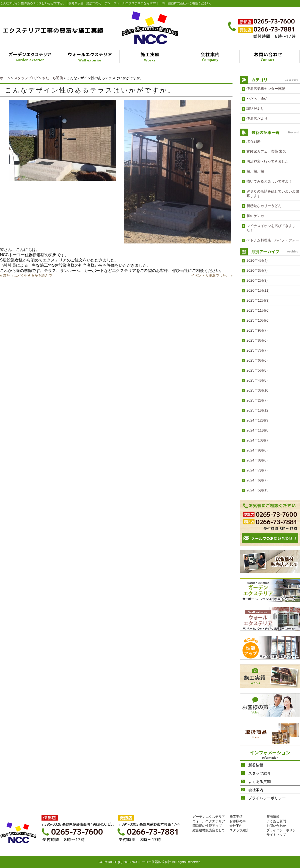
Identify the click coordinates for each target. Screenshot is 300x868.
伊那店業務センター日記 (266, 89)
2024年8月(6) (257, 460)
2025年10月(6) (258, 320)
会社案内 (256, 790)
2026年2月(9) (257, 280)
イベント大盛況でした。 (210, 275)
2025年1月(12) (258, 410)
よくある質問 (259, 781)
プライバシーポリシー (267, 798)
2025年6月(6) (257, 360)
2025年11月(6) (258, 310)
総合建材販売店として (209, 830)
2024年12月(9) (258, 420)
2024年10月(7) (258, 440)
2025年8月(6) (257, 340)
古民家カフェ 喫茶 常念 (266, 151)
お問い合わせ (276, 826)
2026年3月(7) (257, 270)
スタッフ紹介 (259, 773)
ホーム (5, 78)
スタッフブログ (26, 78)
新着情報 (256, 765)
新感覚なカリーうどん (264, 206)
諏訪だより (255, 109)
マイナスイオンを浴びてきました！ (271, 228)
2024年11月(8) (258, 430)
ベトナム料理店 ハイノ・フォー (273, 240)
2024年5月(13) (258, 490)
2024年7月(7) (257, 470)
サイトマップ (276, 835)
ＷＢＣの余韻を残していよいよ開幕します (273, 194)
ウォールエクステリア (209, 821)
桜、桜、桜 (255, 171)
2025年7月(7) (257, 350)
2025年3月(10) (258, 390)
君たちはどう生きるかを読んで (27, 275)
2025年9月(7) (257, 330)
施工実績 (236, 817)
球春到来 (253, 141)
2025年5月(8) (257, 370)
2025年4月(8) (257, 380)
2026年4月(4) (257, 260)
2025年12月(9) (258, 300)
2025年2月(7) (257, 400)
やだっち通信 (52, 78)
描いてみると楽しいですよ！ (269, 181)
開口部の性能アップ (207, 826)
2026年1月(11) (258, 290)
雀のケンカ (255, 216)
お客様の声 (238, 821)
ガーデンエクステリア (209, 817)
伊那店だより (257, 119)
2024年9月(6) (257, 450)
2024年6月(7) (257, 480)
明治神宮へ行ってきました (267, 161)
